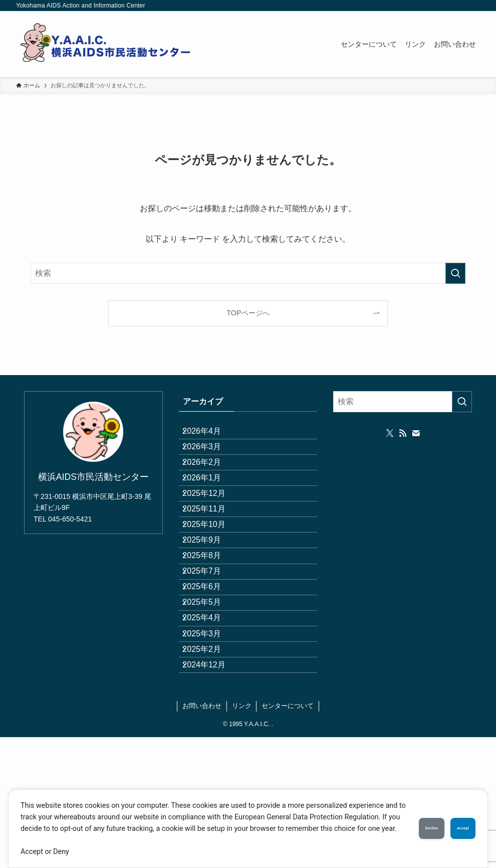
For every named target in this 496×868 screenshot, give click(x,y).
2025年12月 (212, 530)
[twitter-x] (390, 433)
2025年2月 (210, 768)
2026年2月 (210, 483)
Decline (400, 823)
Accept (452, 823)
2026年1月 (210, 506)
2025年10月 (212, 577)
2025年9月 (210, 601)
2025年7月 (210, 649)
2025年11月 (212, 554)
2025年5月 (210, 696)
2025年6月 (210, 673)
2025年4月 (210, 720)
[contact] (416, 433)
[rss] (403, 433)
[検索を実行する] (455, 273)
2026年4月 (210, 435)
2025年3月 (210, 744)
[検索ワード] (248, 273)
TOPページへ (248, 313)
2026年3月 (210, 459)
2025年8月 (210, 625)
